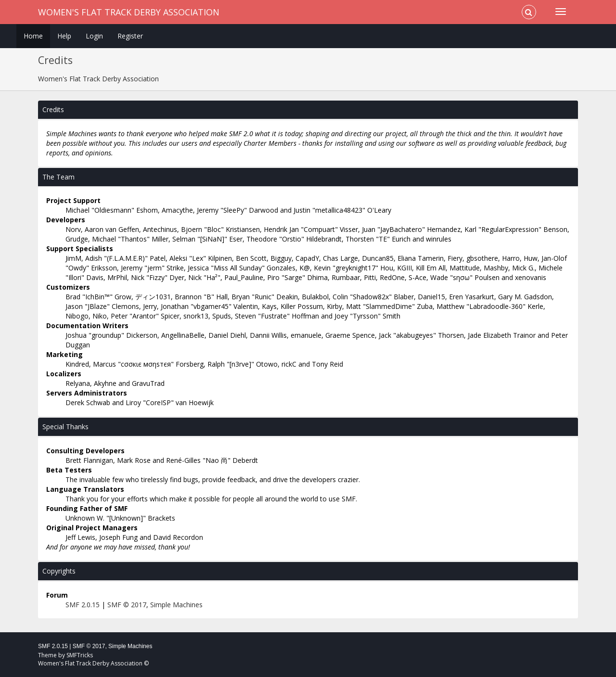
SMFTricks (80, 655)
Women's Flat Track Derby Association (129, 12)
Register (130, 36)
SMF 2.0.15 (83, 605)
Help (64, 36)
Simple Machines (176, 605)
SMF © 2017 (127, 605)
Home (33, 36)
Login (94, 36)
